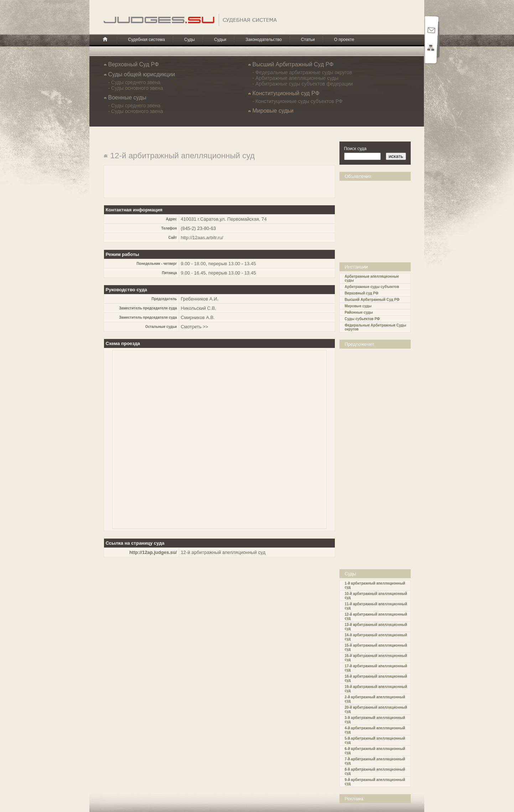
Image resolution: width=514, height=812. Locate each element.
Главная (105, 39)
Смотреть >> (195, 327)
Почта (431, 30)
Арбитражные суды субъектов (372, 287)
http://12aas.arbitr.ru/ (202, 238)
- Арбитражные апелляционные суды (296, 78)
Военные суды (127, 97)
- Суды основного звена (136, 88)
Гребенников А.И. (200, 299)
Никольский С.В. (199, 308)
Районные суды (359, 312)
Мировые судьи (273, 111)
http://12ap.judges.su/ (153, 552)
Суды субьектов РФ (362, 319)
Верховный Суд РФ (134, 64)
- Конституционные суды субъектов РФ (298, 101)
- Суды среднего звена (134, 82)
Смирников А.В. (198, 317)
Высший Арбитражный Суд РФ (293, 64)
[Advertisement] (377, 216)
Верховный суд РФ (362, 293)
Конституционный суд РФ (286, 93)
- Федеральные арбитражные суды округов (302, 72)
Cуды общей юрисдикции (142, 74)
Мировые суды (358, 306)
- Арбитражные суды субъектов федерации (303, 84)
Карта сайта (431, 49)
